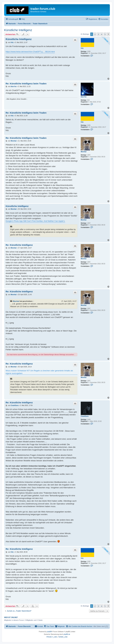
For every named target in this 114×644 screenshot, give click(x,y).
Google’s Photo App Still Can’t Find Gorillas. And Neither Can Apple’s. (35, 221)
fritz (82, 48)
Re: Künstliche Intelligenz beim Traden (26, 84)
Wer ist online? (11, 617)
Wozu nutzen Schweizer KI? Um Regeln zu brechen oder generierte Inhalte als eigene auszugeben (39, 372)
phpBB (49, 632)
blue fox (84, 97)
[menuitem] (22, 19)
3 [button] (98, 34)
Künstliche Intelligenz (18, 30)
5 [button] (105, 34)
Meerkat (84, 152)
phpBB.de (67, 634)
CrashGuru (85, 416)
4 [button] (102, 34)
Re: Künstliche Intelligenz (19, 245)
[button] (108, 34)
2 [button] (95, 34)
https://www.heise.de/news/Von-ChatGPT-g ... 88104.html (30, 52)
